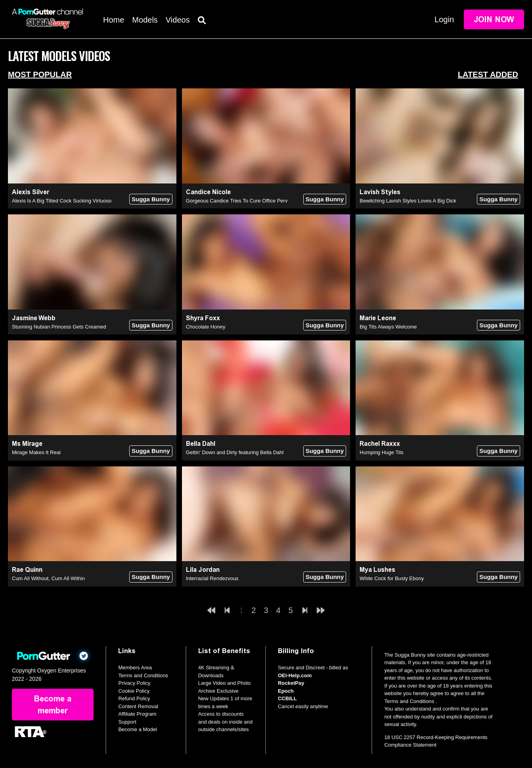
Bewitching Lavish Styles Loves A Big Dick (408, 201)
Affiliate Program (137, 714)
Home (114, 20)
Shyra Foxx (203, 318)
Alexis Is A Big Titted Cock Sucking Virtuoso (62, 201)
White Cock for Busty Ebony (392, 578)
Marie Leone (378, 318)
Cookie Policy (134, 691)
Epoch (286, 691)
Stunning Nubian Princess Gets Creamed (59, 327)
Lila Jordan (203, 570)
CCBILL (287, 698)
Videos (178, 20)
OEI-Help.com (295, 675)
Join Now (494, 19)
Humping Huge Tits (382, 452)
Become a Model (138, 729)
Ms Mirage (27, 444)
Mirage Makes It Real (36, 452)
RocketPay (291, 683)
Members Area (135, 668)
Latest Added (488, 75)
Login (444, 19)
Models (145, 20)
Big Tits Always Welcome (388, 327)
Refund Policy (134, 698)
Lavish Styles (380, 192)
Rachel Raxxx (380, 444)
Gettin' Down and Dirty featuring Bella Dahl (235, 452)
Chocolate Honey (206, 327)
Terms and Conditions (143, 675)
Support (127, 722)
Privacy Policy (134, 683)
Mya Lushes (377, 570)
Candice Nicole (208, 192)
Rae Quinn (27, 570)
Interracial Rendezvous (212, 578)
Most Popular (40, 75)
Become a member (53, 705)
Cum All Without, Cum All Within (48, 578)
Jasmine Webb (34, 318)
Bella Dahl (201, 444)
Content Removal (138, 706)
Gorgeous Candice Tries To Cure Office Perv (237, 201)
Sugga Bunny (151, 199)
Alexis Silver (31, 192)
